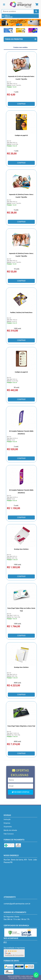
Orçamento (8, 827)
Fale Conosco (9, 834)
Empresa (7, 823)
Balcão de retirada (10, 830)
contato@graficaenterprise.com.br (17, 904)
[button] (3, 23)
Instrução (7, 819)
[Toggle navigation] (4, 5)
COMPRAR (21, 104)
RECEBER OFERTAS (22, 792)
